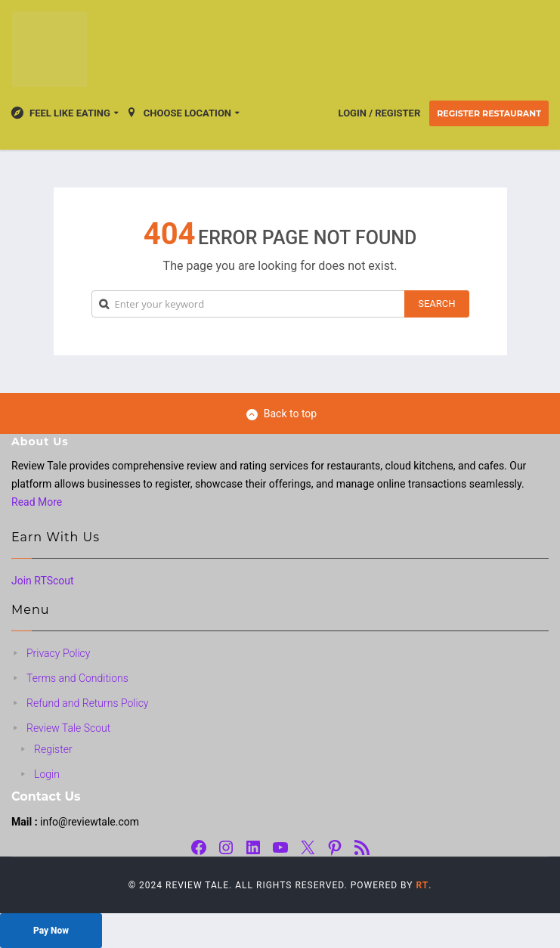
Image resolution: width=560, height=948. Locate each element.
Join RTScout (43, 581)
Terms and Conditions (77, 678)
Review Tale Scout (68, 728)
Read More (37, 502)
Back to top (282, 414)
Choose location (178, 113)
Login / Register (380, 113)
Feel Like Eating (61, 113)
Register (53, 749)
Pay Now (51, 931)
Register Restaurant (489, 113)
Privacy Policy (58, 653)
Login (47, 774)
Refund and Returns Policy (88, 703)
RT (422, 885)
